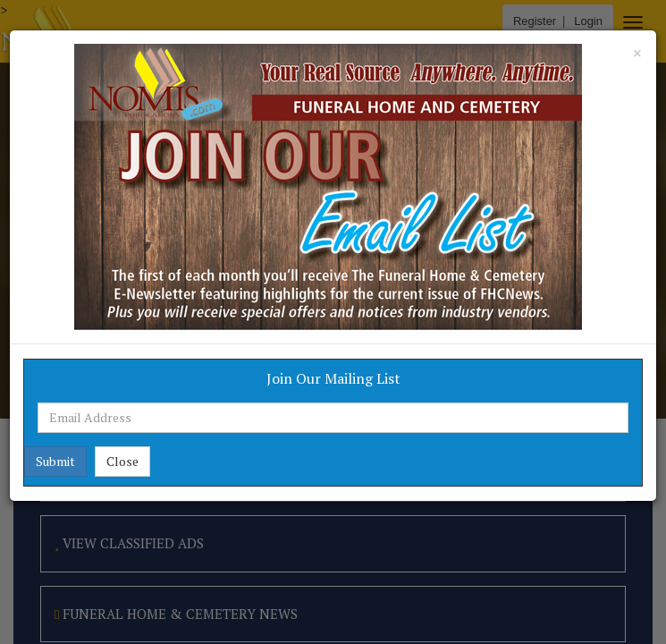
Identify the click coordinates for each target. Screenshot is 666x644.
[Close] (637, 53)
